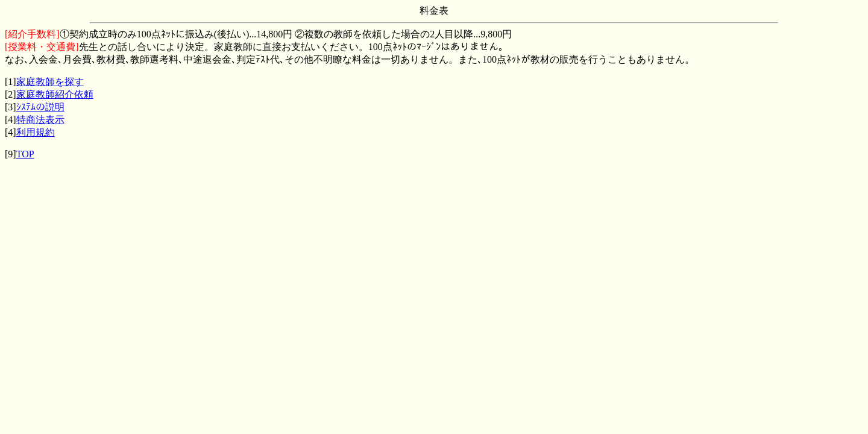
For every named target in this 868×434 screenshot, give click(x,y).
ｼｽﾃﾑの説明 (40, 107)
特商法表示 (40, 120)
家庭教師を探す (50, 82)
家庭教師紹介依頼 (55, 94)
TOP (25, 154)
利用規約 (36, 132)
